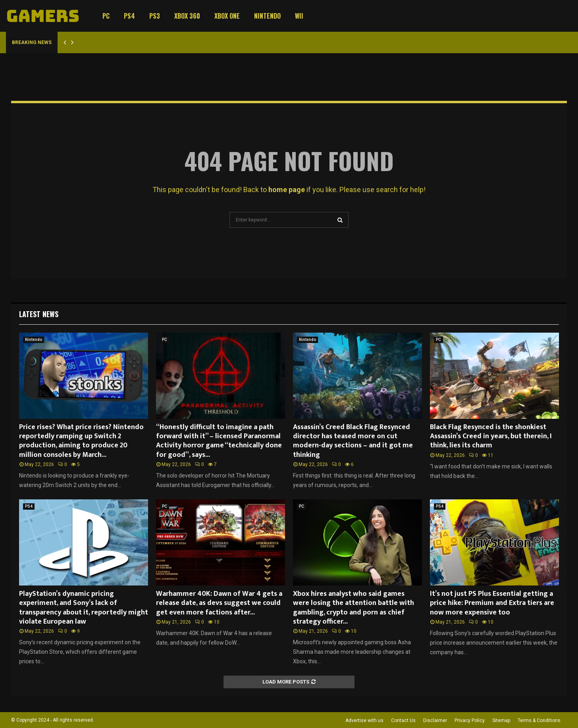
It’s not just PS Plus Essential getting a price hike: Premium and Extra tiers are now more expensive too (492, 603)
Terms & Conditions (539, 720)
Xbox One (227, 16)
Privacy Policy (470, 720)
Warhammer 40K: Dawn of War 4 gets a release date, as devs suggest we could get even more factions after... (219, 603)
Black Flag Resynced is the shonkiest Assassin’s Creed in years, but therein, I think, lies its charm (491, 436)
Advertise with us (364, 720)
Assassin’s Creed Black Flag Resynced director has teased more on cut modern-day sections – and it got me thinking (353, 441)
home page (287, 190)
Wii (299, 16)
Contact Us (403, 720)
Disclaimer (435, 720)
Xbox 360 (187, 16)
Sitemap (501, 720)
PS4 (129, 16)
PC (106, 16)
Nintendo (267, 16)
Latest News (39, 314)
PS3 (155, 16)
